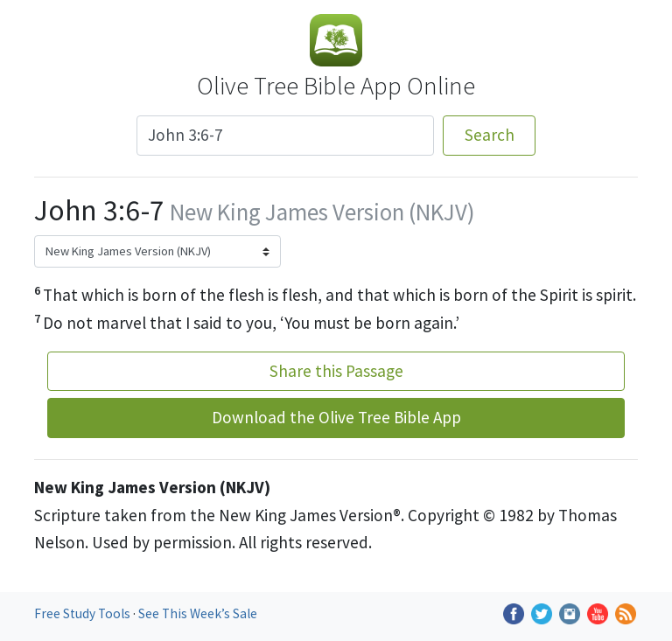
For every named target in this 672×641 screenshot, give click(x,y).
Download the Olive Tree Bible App (336, 417)
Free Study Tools (84, 613)
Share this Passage (336, 371)
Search (490, 135)
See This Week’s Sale (198, 613)
